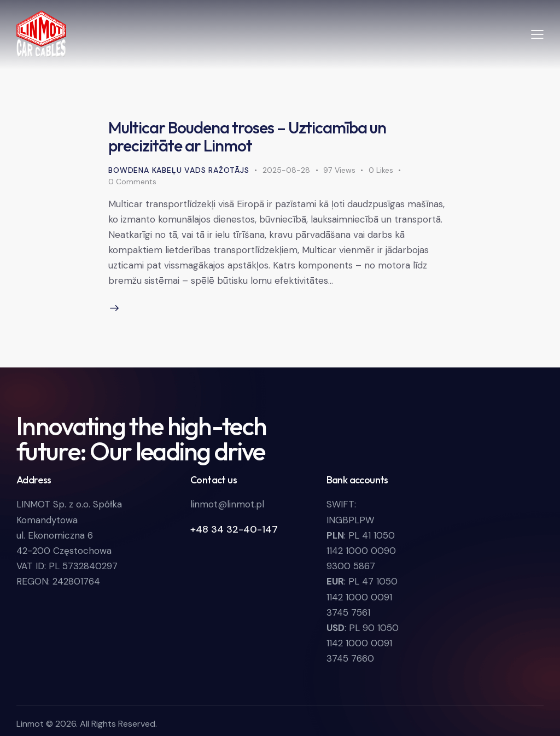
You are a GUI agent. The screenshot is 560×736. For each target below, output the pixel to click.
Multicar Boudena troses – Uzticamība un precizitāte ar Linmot (247, 136)
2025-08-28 (286, 170)
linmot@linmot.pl (227, 504)
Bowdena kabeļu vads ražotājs (179, 170)
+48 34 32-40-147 (234, 529)
